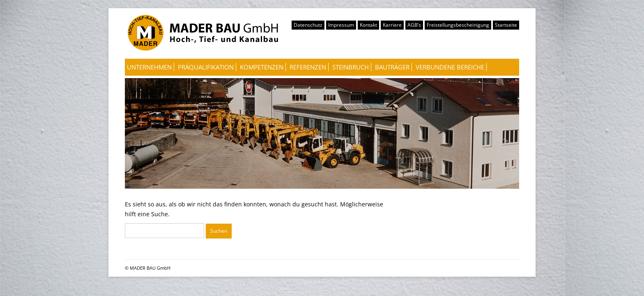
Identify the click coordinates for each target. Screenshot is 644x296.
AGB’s (414, 25)
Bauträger (392, 67)
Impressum (341, 25)
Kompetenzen (262, 67)
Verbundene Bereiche (450, 67)
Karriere (392, 25)
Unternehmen (149, 67)
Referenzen (308, 67)
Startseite (506, 25)
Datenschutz (308, 25)
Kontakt (368, 25)
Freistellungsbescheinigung (458, 25)
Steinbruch (351, 67)
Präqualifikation (206, 67)
